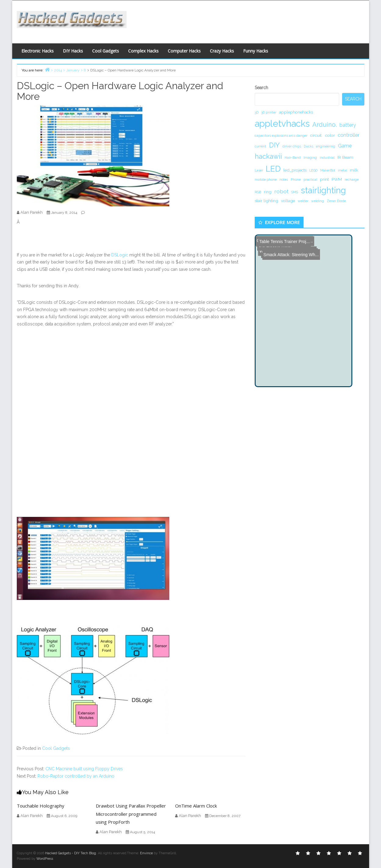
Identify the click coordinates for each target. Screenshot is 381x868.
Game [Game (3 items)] (345, 146)
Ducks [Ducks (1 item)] (309, 146)
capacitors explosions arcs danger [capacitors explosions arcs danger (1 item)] (281, 136)
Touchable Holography (41, 806)
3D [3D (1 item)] (257, 112)
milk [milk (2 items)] (354, 170)
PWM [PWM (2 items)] (337, 179)
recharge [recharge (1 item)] (352, 180)
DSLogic (120, 255)
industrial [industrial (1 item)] (327, 158)
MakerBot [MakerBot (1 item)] (328, 170)
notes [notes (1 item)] (284, 180)
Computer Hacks (184, 51)
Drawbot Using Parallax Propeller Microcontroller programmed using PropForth (131, 814)
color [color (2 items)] (330, 135)
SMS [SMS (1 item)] (295, 192)
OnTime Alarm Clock (196, 806)
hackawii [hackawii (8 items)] (268, 156)
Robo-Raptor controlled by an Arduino (76, 776)
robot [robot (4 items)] (281, 191)
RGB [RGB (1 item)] (258, 192)
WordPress (45, 859)
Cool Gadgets (106, 51)
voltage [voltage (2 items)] (288, 201)
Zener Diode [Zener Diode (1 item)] (336, 201)
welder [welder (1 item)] (303, 201)
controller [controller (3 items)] (349, 135)
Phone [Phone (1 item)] (296, 180)
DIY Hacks (73, 51)
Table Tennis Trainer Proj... (282, 240)
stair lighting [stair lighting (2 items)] (266, 201)
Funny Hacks (256, 51)
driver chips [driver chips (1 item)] (292, 146)
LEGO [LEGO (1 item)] (313, 170)
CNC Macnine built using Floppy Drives (84, 769)
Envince (146, 853)
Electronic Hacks (38, 51)
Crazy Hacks (222, 51)
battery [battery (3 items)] (348, 125)
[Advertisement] (250, 20)
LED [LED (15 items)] (273, 169)
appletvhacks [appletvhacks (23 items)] (282, 123)
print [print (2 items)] (324, 179)
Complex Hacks (143, 51)
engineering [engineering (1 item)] (326, 146)
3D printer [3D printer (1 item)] (269, 112)
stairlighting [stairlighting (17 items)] (323, 190)
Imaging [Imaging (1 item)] (310, 158)
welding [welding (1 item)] (318, 201)
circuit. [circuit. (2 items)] (316, 135)
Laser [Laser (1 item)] (259, 170)
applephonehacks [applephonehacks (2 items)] (296, 112)
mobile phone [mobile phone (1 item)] (266, 180)
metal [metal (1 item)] (343, 170)
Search (261, 88)
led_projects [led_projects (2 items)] (295, 170)
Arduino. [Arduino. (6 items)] (325, 125)
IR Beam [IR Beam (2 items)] (345, 157)
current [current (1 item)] (261, 146)
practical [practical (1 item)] (310, 180)
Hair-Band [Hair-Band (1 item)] (293, 158)
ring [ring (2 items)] (268, 192)
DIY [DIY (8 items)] (274, 145)
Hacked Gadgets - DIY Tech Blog (71, 853)
